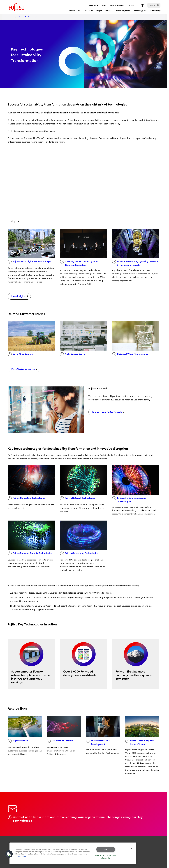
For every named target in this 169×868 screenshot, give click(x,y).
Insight (99, 11)
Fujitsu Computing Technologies (27, 498)
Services (87, 11)
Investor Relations (117, 5)
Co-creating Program (60, 741)
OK (106, 849)
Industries (73, 11)
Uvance (108, 11)
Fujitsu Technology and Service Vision (139, 742)
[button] (9, 854)
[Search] (154, 5)
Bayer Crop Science (20, 354)
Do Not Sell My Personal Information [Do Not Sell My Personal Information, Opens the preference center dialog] (106, 857)
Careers (131, 5)
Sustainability (155, 11)
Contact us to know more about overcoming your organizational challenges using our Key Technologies (75, 819)
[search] (158, 5)
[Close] (131, 848)
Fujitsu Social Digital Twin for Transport (30, 262)
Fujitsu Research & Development (98, 742)
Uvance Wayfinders (123, 11)
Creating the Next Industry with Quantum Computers (79, 263)
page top (164, 832)
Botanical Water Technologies (130, 354)
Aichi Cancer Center (73, 354)
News (104, 5)
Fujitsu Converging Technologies (79, 553)
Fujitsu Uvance (18, 741)
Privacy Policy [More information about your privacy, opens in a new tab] (21, 856)
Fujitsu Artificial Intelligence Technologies (129, 500)
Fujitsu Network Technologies (78, 498)
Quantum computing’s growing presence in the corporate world (135, 263)
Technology (139, 11)
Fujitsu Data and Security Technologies (30, 553)
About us (92, 5)
